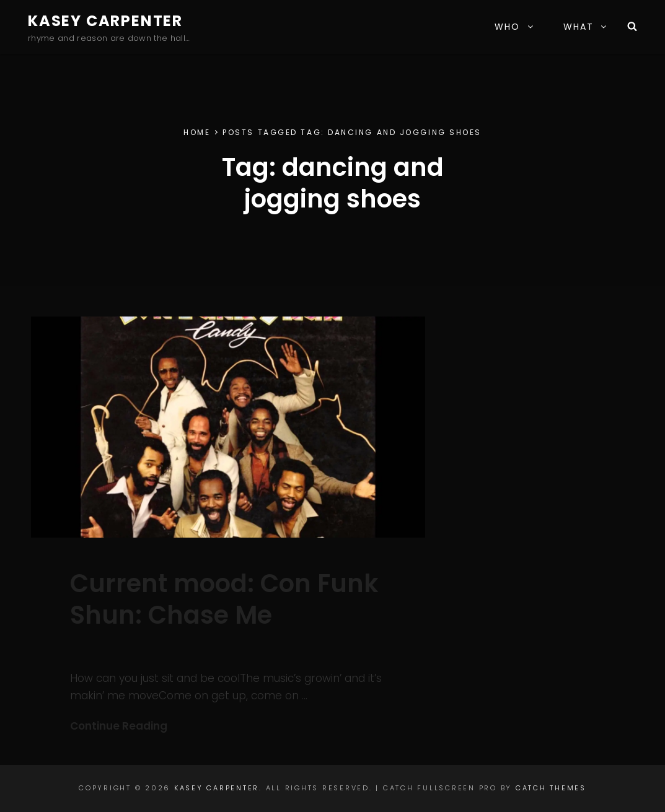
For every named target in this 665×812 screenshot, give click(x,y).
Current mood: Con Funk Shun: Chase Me (224, 599)
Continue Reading (119, 726)
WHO (514, 27)
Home (197, 132)
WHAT (586, 27)
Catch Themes (551, 788)
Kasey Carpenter (105, 21)
